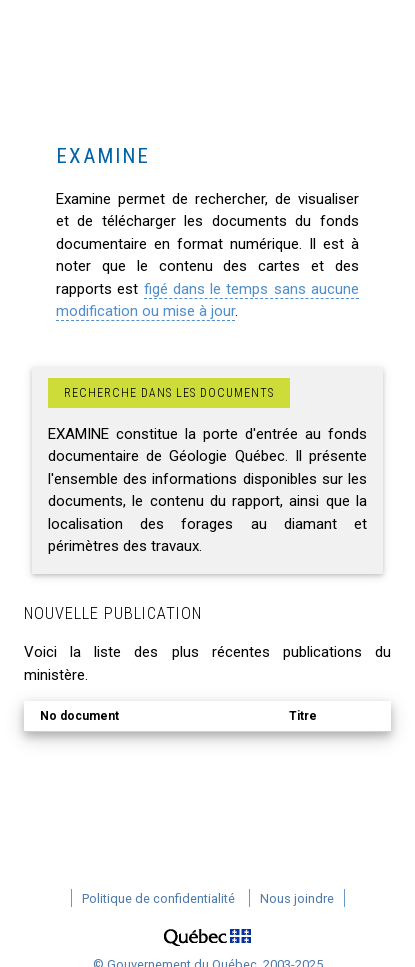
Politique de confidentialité (158, 898)
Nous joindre (297, 898)
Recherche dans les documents (169, 393)
